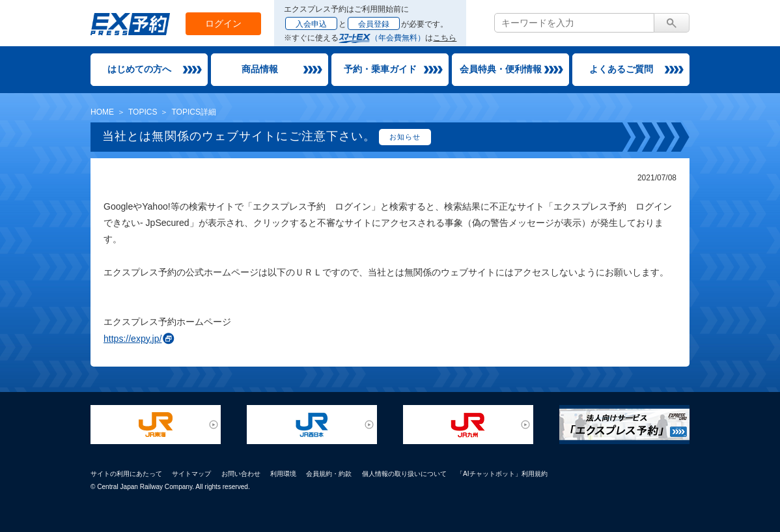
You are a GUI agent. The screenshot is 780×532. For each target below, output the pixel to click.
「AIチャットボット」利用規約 (502, 474)
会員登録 (374, 24)
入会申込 (311, 24)
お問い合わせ (241, 474)
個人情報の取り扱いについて (404, 474)
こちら (445, 38)
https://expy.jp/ (132, 339)
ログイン (223, 23)
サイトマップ (191, 474)
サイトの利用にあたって (126, 474)
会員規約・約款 (329, 474)
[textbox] (574, 23)
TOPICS (143, 112)
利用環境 (283, 474)
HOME (102, 112)
